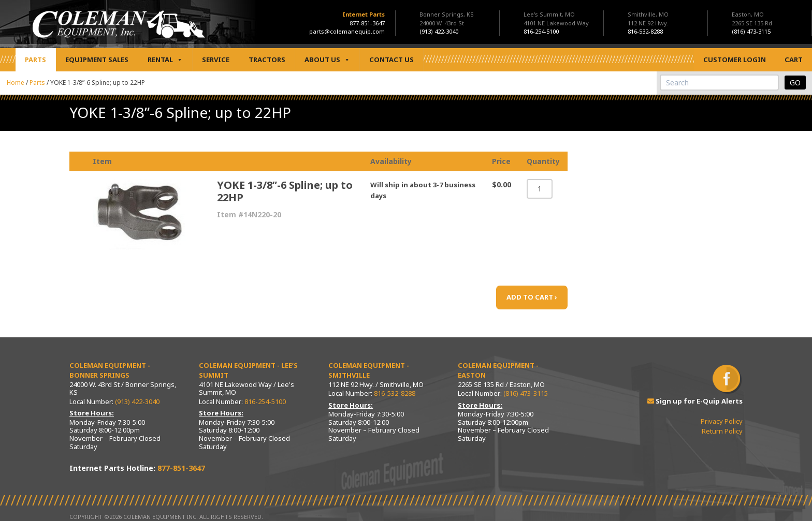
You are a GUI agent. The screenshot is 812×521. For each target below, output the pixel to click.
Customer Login (735, 59)
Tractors (267, 59)
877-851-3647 (367, 23)
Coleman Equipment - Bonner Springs (110, 370)
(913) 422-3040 (137, 401)
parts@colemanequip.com (347, 31)
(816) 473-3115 (526, 393)
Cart (794, 59)
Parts (35, 59)
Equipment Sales (97, 59)
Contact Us (392, 59)
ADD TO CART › (532, 297)
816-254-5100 (265, 401)
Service (216, 59)
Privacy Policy (722, 421)
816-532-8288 (395, 393)
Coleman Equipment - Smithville (369, 370)
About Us (327, 60)
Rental (165, 60)
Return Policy (722, 431)
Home (16, 83)
